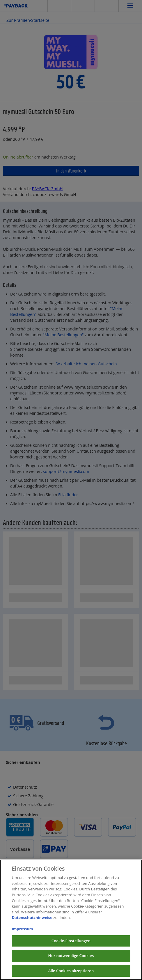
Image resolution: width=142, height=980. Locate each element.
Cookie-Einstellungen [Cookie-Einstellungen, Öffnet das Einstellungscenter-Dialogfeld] (71, 946)
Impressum (22, 934)
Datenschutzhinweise (32, 922)
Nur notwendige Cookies (71, 961)
